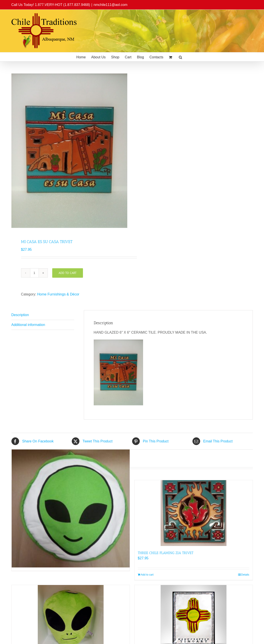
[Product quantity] (34, 273)
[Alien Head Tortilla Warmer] (71, 508)
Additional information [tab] (28, 325)
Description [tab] (20, 315)
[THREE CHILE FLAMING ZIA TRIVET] (194, 513)
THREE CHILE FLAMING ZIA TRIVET (166, 553)
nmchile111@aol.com (110, 5)
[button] (180, 57)
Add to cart (68, 273)
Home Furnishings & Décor (58, 294)
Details (245, 575)
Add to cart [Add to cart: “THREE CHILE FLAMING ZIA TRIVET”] (147, 575)
